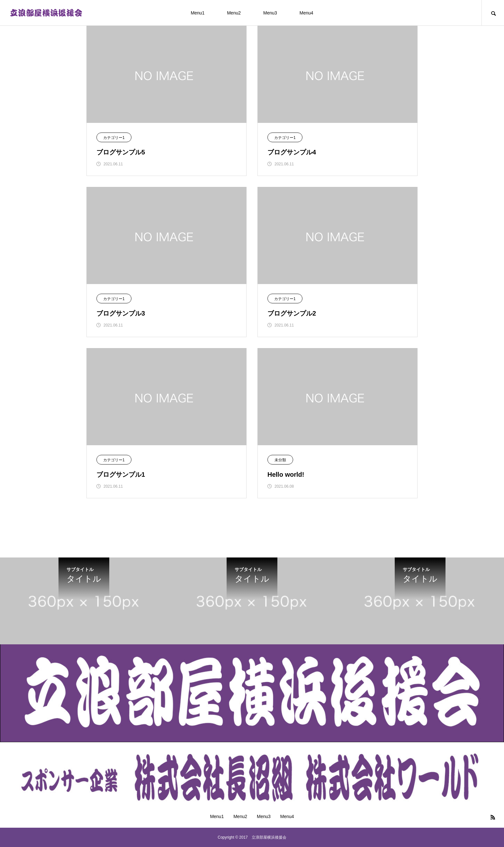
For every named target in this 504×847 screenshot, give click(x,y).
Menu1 (198, 13)
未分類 (280, 460)
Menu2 (234, 13)
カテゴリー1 (114, 138)
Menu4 (306, 13)
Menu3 (270, 13)
